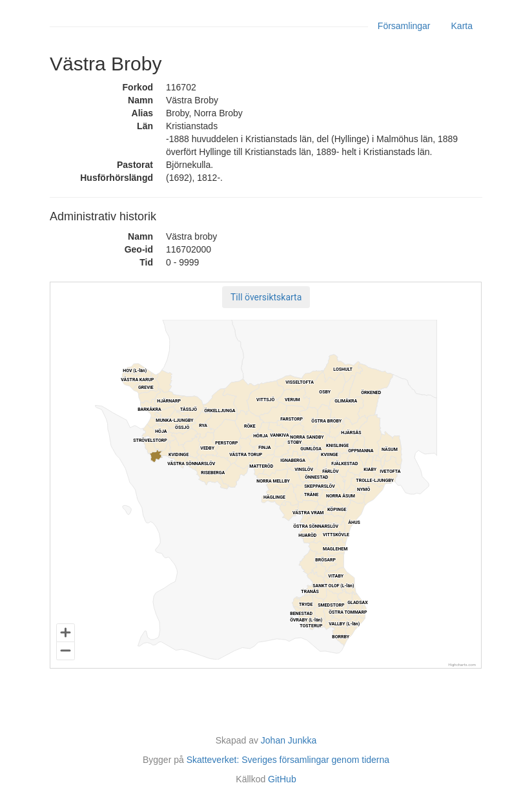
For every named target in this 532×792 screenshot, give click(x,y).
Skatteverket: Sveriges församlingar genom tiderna (288, 760)
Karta (462, 26)
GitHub (282, 779)
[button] (266, 297)
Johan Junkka (289, 740)
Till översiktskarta (266, 297)
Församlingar (404, 26)
